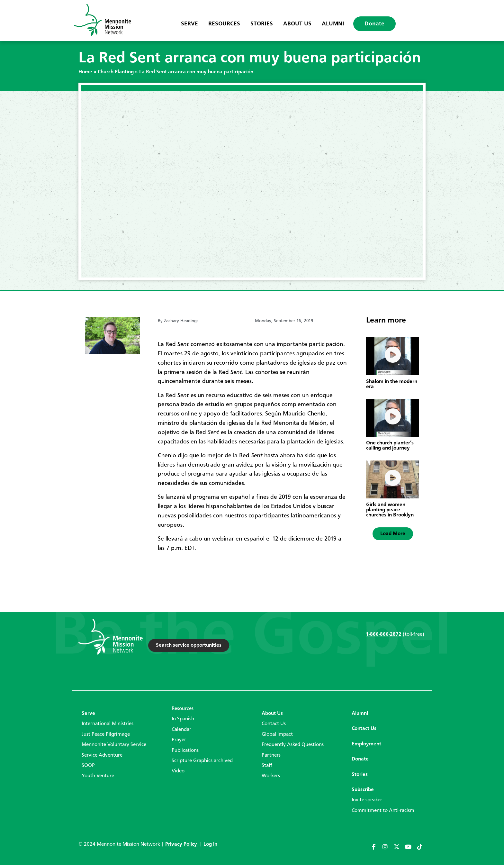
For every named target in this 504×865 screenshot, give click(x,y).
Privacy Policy (182, 844)
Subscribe (363, 790)
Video (178, 771)
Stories (262, 24)
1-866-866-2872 (384, 634)
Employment (366, 744)
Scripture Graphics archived (202, 761)
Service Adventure (102, 755)
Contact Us (274, 724)
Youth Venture (98, 776)
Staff (267, 766)
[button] (393, 534)
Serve (189, 24)
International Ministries (108, 724)
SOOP (88, 766)
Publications (185, 751)
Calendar (181, 730)
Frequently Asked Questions (293, 745)
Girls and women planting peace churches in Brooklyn (390, 510)
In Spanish (183, 719)
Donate (374, 24)
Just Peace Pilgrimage (106, 734)
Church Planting (116, 72)
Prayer (179, 740)
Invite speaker (367, 800)
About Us (297, 24)
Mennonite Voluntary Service (114, 745)
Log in (210, 844)
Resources (224, 24)
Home (85, 72)
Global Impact (277, 734)
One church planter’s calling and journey (390, 446)
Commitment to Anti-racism (383, 811)
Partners (271, 755)
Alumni (333, 24)
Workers (271, 776)
